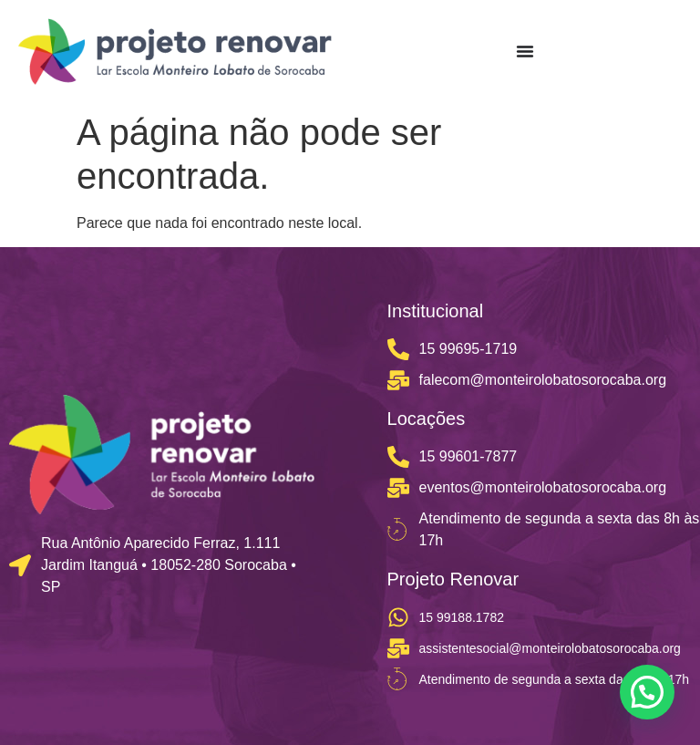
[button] (647, 692)
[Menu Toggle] (525, 51)
